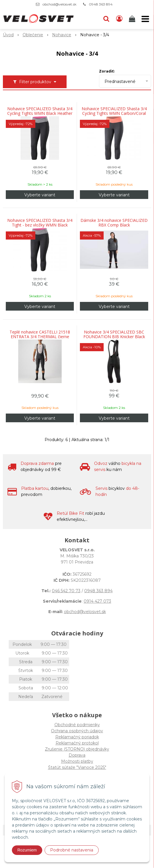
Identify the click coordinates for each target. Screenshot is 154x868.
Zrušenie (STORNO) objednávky (77, 749)
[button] (106, 19)
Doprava (77, 755)
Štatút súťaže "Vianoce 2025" (77, 767)
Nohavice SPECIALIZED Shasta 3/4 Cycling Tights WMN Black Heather (40, 111)
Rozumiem (27, 850)
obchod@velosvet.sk (59, 4)
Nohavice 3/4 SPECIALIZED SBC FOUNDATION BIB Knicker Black (114, 334)
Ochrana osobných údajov (77, 731)
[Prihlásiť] (119, 19)
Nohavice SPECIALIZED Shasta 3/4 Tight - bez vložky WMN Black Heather (40, 225)
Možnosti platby (77, 761)
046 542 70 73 (66, 591)
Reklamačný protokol (77, 743)
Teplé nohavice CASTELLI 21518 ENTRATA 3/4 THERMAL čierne (40, 334)
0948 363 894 (101, 4)
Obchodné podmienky (77, 725)
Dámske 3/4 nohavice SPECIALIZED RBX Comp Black (114, 223)
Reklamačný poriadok (77, 737)
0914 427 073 (97, 601)
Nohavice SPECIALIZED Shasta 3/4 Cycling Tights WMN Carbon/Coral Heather (114, 113)
